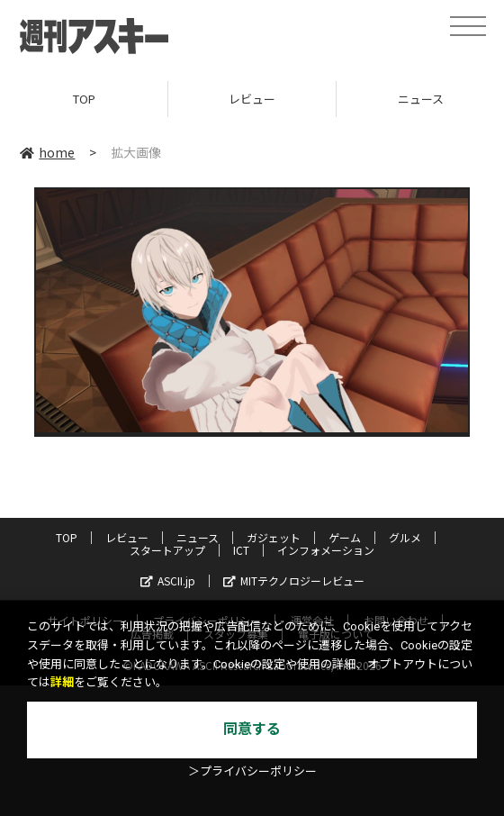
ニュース (198, 537)
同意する (252, 729)
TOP (84, 99)
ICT (241, 550)
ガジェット (274, 537)
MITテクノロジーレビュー (294, 580)
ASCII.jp (168, 580)
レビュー (252, 99)
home (47, 152)
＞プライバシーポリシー (252, 771)
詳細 (62, 682)
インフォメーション (326, 550)
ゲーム (345, 537)
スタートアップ (167, 550)
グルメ (405, 537)
